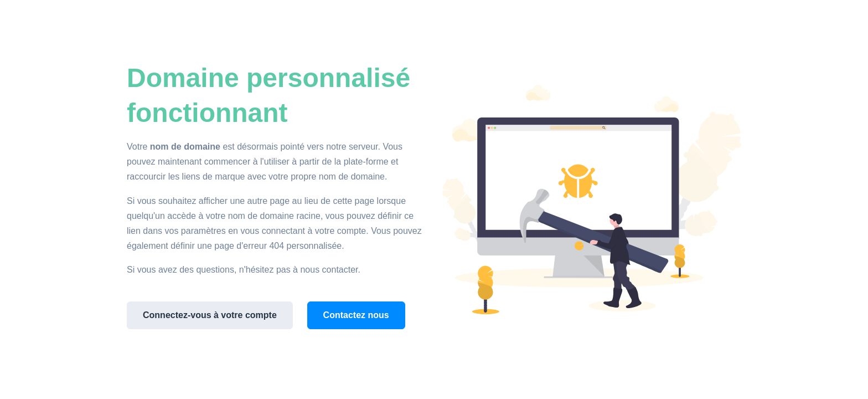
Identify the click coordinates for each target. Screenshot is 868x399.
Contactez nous (356, 315)
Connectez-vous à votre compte (210, 315)
